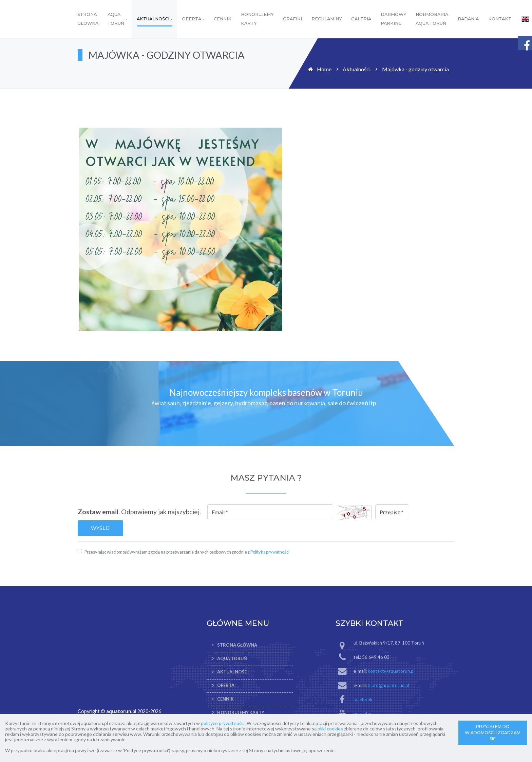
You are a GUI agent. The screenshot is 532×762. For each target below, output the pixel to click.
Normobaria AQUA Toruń (432, 19)
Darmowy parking (394, 19)
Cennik (223, 19)
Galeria (361, 19)
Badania (468, 19)
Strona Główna (88, 19)
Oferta (192, 19)
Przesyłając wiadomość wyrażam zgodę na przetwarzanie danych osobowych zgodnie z (187, 552)
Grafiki (292, 19)
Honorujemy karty (257, 19)
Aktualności (153, 19)
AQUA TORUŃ (116, 19)
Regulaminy (327, 19)
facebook (363, 700)
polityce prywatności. (223, 723)
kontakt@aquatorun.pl (391, 671)
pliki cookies (330, 729)
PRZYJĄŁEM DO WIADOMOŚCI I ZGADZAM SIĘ (493, 733)
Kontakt (500, 19)
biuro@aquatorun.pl (388, 685)
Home (324, 69)
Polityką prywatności (270, 552)
